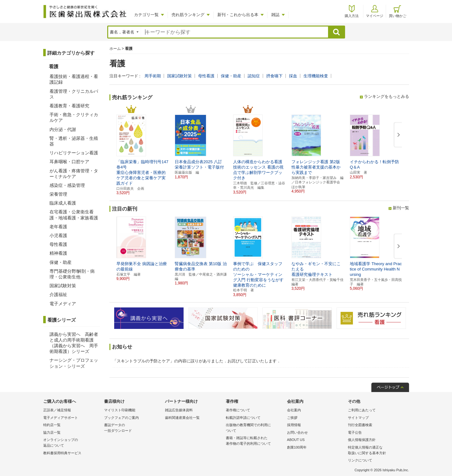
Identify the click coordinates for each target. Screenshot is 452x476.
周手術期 (153, 76)
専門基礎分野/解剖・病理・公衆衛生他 (72, 274)
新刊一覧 (401, 208)
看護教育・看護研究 (69, 106)
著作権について (238, 410)
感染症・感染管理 (67, 185)
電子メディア (63, 304)
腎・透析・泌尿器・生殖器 (74, 141)
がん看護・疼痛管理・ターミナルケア (74, 174)
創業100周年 (297, 447)
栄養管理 (58, 194)
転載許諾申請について (243, 418)
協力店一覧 (52, 432)
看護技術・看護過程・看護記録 (74, 79)
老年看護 (58, 227)
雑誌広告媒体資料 (179, 410)
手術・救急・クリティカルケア (74, 117)
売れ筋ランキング (188, 15)
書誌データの (133, 428)
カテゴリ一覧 (146, 15)
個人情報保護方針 (362, 440)
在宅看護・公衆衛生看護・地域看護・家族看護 (74, 215)
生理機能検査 (316, 76)
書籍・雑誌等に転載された (255, 441)
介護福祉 (58, 295)
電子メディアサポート (61, 418)
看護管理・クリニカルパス (74, 94)
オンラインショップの (72, 443)
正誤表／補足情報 (57, 410)
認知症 (254, 76)
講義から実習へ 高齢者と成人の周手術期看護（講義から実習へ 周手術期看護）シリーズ (74, 343)
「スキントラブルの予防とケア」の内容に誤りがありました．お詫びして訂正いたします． (197, 361)
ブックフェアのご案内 (121, 418)
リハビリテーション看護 (74, 153)
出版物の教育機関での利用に (255, 428)
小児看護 (58, 235)
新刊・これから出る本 (238, 15)
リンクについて (360, 460)
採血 (293, 76)
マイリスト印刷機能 (120, 410)
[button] (397, 135)
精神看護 (58, 253)
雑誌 (275, 15)
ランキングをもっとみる (387, 96)
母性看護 (206, 76)
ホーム (115, 49)
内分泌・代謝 (63, 129)
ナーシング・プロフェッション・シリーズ (74, 363)
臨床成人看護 (63, 203)
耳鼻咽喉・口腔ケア (69, 162)
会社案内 (294, 410)
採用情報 (294, 425)
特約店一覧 (52, 425)
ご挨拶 (292, 418)
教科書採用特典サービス (62, 453)
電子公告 (355, 432)
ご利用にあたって (362, 410)
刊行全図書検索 (360, 425)
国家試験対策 (179, 76)
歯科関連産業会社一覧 (182, 418)
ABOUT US (296, 440)
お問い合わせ (297, 432)
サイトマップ (358, 418)
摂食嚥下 (274, 76)
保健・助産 (231, 76)
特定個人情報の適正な (377, 451)
